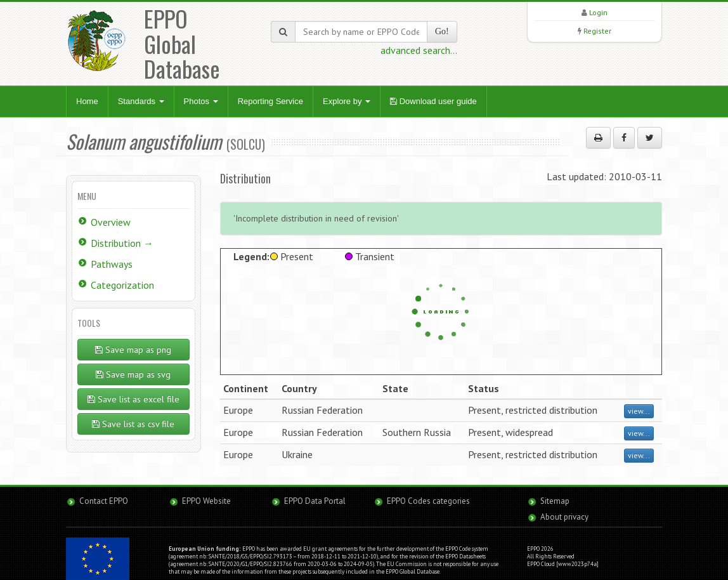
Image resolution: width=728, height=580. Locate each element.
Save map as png (133, 350)
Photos (201, 101)
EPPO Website (206, 501)
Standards (141, 101)
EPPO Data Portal (315, 501)
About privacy (564, 517)
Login (598, 12)
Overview (111, 222)
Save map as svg (133, 374)
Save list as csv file (133, 424)
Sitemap (555, 501)
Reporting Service (270, 101)
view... (639, 411)
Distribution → (122, 243)
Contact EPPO (104, 501)
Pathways (112, 264)
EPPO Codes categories (428, 501)
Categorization (122, 285)
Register (597, 31)
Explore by (347, 101)
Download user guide (433, 101)
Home (87, 101)
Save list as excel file (133, 399)
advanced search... (419, 50)
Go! (442, 31)
